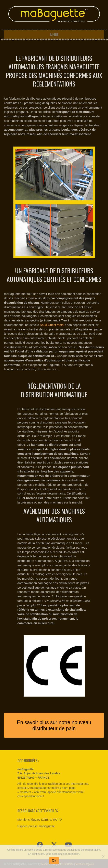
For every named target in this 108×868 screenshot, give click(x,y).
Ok (54, 861)
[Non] (103, 856)
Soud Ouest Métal (52, 325)
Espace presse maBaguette (36, 826)
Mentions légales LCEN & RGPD (40, 820)
